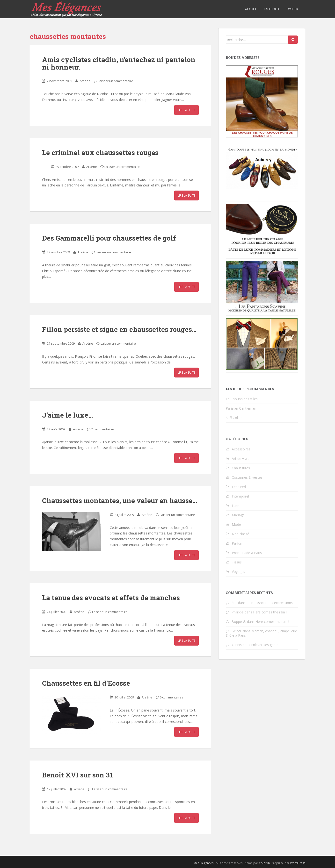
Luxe (236, 506)
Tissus (237, 562)
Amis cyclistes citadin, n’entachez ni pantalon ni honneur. (119, 63)
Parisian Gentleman (241, 408)
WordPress (298, 863)
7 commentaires (103, 429)
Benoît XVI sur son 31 (77, 775)
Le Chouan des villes (242, 399)
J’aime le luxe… (67, 415)
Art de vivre (241, 459)
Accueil (251, 9)
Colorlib (264, 863)
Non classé (240, 534)
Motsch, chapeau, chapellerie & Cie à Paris (261, 633)
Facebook (272, 9)
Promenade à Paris (247, 553)
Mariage (238, 515)
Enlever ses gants (265, 645)
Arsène (85, 81)
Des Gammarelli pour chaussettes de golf (109, 238)
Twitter (292, 9)
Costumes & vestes (247, 477)
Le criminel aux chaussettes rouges (100, 153)
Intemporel (240, 496)
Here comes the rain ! (270, 612)
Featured (239, 487)
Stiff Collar (234, 418)
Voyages (238, 572)
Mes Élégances (204, 863)
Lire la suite (186, 110)
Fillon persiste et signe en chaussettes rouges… (119, 329)
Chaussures (241, 468)
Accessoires (241, 449)
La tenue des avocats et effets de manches (111, 598)
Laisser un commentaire (116, 81)
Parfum (238, 543)
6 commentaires (171, 697)
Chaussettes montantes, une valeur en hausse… (120, 501)
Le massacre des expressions (270, 603)
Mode (236, 524)
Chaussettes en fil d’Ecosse (86, 683)
